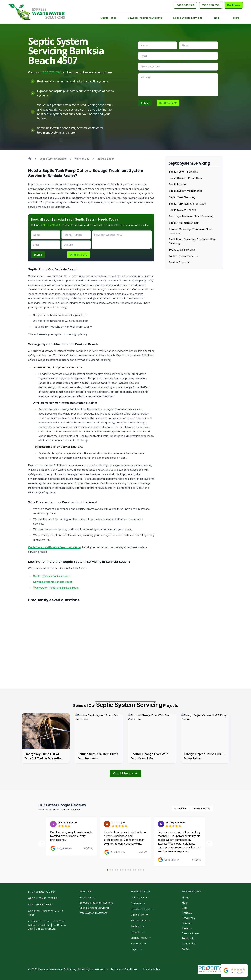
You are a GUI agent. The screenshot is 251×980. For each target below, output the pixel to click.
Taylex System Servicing (184, 256)
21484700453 (44, 905)
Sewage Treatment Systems (145, 18)
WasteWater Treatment (93, 913)
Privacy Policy (151, 969)
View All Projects (125, 773)
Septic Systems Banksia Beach (52, 576)
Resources (188, 918)
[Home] (37, 12)
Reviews (187, 928)
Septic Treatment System (184, 223)
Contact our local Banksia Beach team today (55, 547)
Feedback (188, 938)
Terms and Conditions (124, 969)
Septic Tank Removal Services (187, 204)
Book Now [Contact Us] (234, 5)
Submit (145, 103)
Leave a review (201, 808)
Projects (187, 913)
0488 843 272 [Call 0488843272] (185, 5)
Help (217, 18)
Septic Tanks (108, 18)
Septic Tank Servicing (182, 197)
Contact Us (189, 944)
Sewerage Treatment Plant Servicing (191, 216)
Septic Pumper (178, 184)
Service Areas (190, 933)
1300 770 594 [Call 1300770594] (211, 5)
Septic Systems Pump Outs (185, 178)
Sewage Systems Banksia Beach (53, 582)
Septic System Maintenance (186, 191)
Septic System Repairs (182, 210)
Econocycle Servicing (182, 250)
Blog (185, 908)
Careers (187, 923)
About (186, 949)
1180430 (53, 898)
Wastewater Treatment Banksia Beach (56, 588)
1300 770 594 (51, 72)
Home (186, 897)
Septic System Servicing (188, 18)
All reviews (180, 808)
